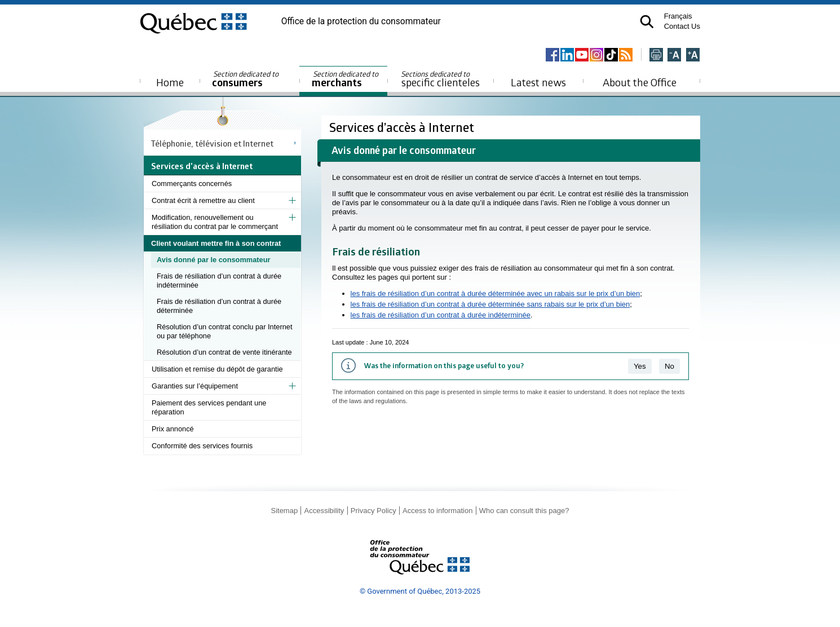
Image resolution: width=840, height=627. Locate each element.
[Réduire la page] (674, 56)
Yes (640, 366)
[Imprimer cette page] (656, 56)
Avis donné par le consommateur (213, 260)
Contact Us (682, 26)
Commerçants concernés (192, 184)
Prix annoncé (173, 429)
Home (170, 82)
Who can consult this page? (524, 511)
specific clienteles (440, 79)
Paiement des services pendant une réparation (209, 407)
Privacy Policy (373, 511)
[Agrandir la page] (693, 56)
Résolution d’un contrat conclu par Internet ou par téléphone (224, 331)
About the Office (640, 82)
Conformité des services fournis (202, 446)
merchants (346, 79)
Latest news (538, 82)
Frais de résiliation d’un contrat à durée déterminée (219, 306)
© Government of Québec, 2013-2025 (420, 591)
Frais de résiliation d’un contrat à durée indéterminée (219, 281)
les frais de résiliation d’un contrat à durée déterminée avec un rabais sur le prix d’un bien (496, 293)
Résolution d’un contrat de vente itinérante (224, 352)
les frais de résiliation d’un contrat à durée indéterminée (441, 315)
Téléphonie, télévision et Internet (212, 143)
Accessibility (324, 511)
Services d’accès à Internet (403, 127)
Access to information (437, 511)
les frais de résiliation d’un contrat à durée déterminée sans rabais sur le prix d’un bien (490, 304)
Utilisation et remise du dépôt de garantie (217, 369)
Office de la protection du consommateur (361, 21)
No (669, 366)
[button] (647, 22)
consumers (246, 79)
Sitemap (284, 511)
